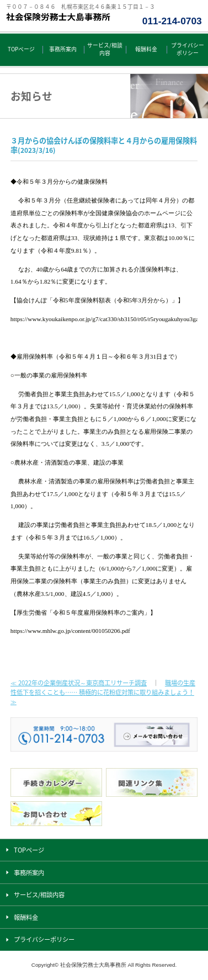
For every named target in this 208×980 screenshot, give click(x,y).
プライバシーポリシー (188, 49)
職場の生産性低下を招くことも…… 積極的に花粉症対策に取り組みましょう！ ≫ (103, 692)
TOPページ (21, 49)
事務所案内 (63, 49)
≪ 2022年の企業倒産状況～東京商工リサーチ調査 (79, 683)
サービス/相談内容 (105, 49)
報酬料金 (146, 49)
